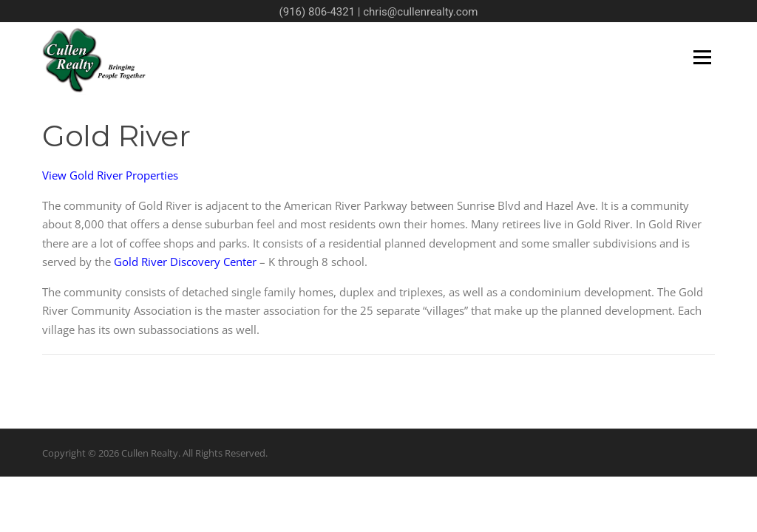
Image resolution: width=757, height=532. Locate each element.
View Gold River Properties (110, 175)
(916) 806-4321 (318, 12)
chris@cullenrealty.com (420, 12)
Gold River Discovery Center (185, 262)
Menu (702, 57)
